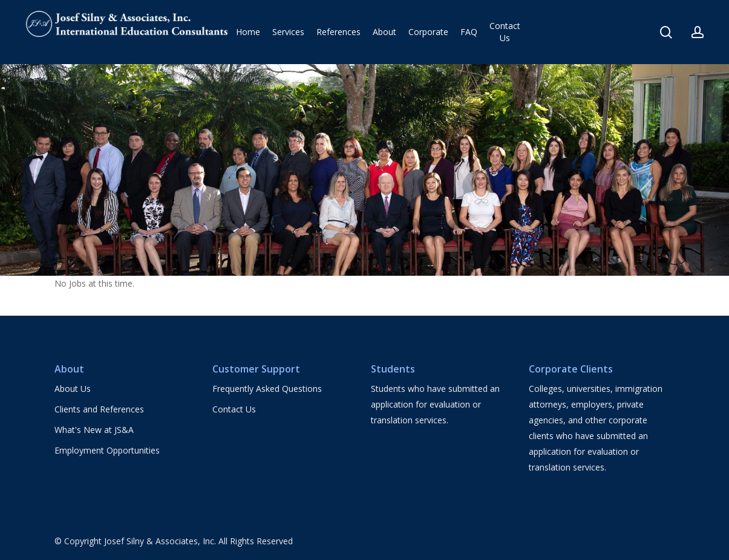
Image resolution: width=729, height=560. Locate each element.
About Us (73, 389)
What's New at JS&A (94, 430)
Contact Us (234, 409)
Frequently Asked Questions (267, 389)
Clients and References (99, 409)
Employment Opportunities (107, 450)
